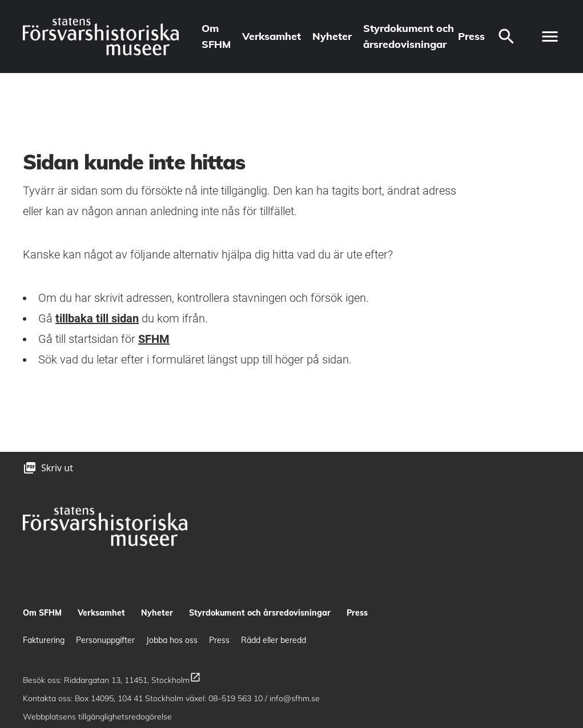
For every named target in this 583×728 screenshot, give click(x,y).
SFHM (154, 339)
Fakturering (44, 640)
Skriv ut (57, 468)
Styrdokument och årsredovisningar (409, 36)
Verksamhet (272, 36)
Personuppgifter (105, 640)
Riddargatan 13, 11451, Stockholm (132, 680)
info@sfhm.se (295, 698)
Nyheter (332, 36)
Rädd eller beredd (274, 640)
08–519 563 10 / (239, 698)
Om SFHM (216, 36)
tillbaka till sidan (97, 318)
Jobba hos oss (172, 640)
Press (471, 36)
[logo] (101, 36)
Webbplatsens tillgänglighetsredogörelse (98, 717)
